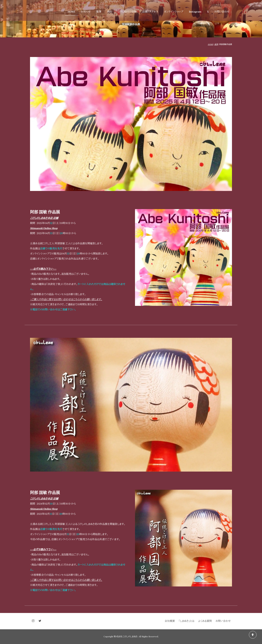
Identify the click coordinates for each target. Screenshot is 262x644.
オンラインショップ (174, 12)
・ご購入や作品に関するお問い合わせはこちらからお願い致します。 (66, 299)
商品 (110, 12)
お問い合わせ (222, 12)
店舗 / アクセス (150, 12)
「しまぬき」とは (186, 621)
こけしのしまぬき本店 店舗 (44, 218)
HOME (71, 12)
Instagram (195, 12)
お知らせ (86, 12)
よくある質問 (205, 621)
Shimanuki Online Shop (44, 228)
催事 (99, 12)
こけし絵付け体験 (127, 12)
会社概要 (170, 621)
